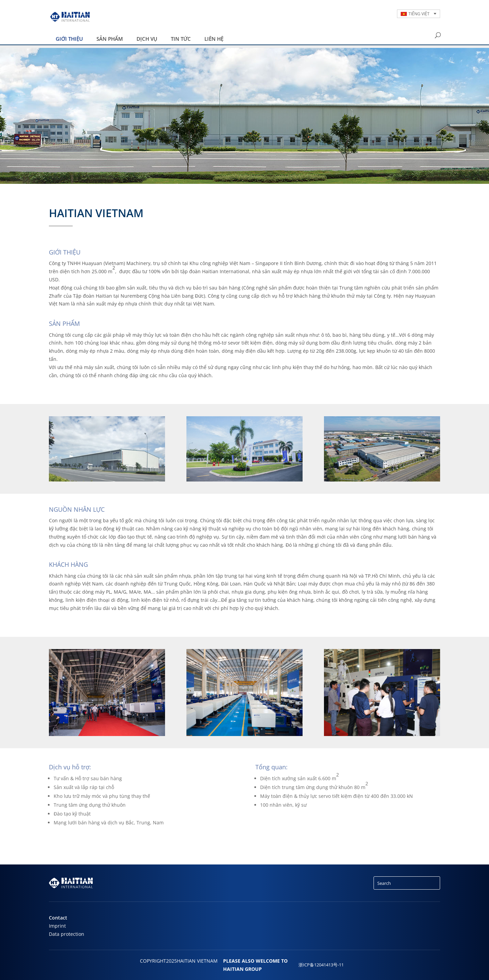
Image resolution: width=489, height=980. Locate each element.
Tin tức (181, 39)
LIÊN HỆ (214, 39)
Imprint (57, 926)
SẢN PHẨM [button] (110, 39)
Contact (58, 918)
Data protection (67, 934)
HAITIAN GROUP (242, 969)
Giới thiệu (69, 39)
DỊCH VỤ (147, 39)
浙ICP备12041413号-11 (321, 965)
